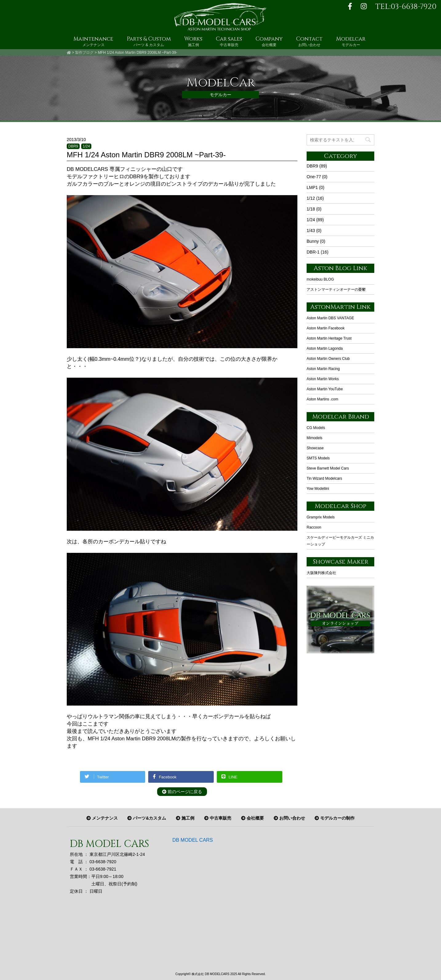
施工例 (185, 818)
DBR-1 (313, 252)
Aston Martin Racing (323, 369)
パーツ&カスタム (147, 818)
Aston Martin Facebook (326, 328)
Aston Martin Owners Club (328, 359)
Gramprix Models (321, 517)
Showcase (315, 448)
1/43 (311, 230)
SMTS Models (318, 458)
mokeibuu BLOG (320, 279)
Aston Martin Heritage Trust (329, 338)
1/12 (311, 198)
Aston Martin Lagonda (325, 348)
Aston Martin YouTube (325, 389)
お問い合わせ (289, 818)
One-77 (314, 177)
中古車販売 (218, 818)
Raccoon (314, 527)
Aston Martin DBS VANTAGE (330, 318)
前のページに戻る (182, 792)
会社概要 (252, 818)
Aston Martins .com (322, 399)
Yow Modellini (318, 489)
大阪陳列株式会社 (321, 573)
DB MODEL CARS (193, 840)
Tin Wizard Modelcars (324, 478)
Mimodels (314, 438)
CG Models (316, 428)
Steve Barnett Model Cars (328, 468)
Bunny (313, 241)
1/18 (311, 209)
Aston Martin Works (323, 379)
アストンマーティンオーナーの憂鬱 (336, 289)
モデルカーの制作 (335, 818)
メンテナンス (102, 818)
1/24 (86, 146)
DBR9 (73, 146)
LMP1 (312, 187)
